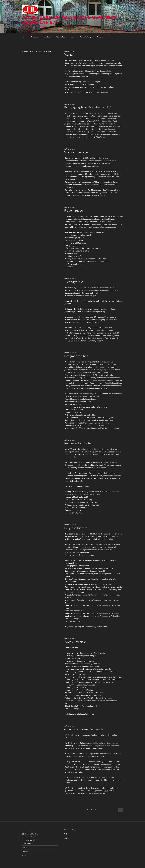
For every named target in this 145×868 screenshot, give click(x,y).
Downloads (26, 847)
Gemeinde (35, 37)
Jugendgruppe (74, 282)
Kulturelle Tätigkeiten (78, 443)
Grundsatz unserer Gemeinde (84, 729)
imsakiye (28, 843)
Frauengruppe (74, 211)
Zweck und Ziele (75, 642)
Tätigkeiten (62, 37)
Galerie (67, 838)
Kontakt (100, 37)
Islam (73, 37)
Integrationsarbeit (76, 356)
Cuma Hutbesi (29, 840)
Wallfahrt (70, 55)
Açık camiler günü (31, 837)
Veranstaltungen (86, 37)
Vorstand (48, 37)
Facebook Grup (70, 830)
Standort (25, 852)
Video (66, 834)
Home (24, 37)
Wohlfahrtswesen (76, 152)
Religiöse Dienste (76, 528)
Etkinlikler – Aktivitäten (30, 834)
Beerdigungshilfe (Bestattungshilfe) (88, 107)
